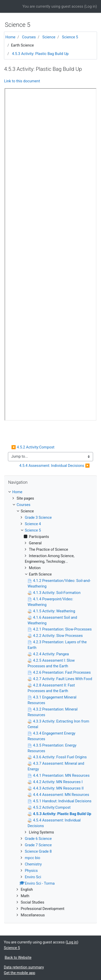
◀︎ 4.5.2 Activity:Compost (33, 447)
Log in (91, 6)
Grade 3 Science (38, 517)
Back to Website (18, 958)
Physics (31, 871)
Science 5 (70, 37)
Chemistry (33, 864)
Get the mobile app (20, 973)
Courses (29, 37)
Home (10, 37)
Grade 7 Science (38, 845)
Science (49, 37)
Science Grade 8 (38, 851)
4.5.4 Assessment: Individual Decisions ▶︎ (54, 466)
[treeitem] (50, 492)
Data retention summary (24, 967)
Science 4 (33, 524)
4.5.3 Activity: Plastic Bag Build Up (40, 54)
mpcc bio (32, 858)
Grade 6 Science (38, 839)
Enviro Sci (33, 877)
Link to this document (22, 81)
